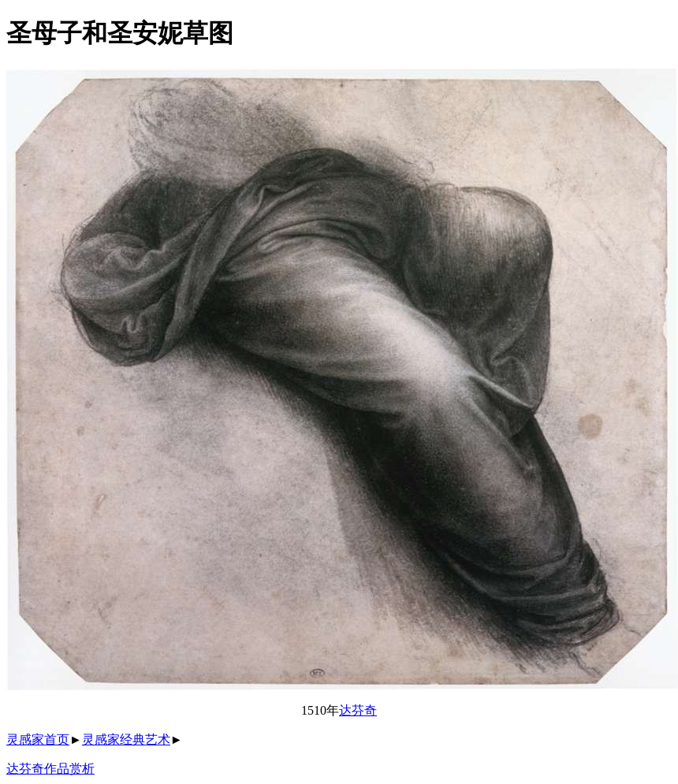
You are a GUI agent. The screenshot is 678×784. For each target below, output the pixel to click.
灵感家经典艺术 (126, 739)
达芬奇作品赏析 (50, 769)
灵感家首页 (38, 739)
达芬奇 (358, 710)
